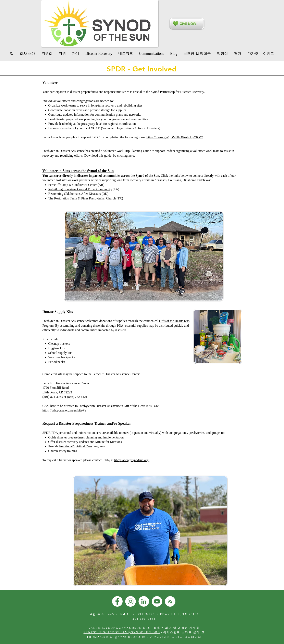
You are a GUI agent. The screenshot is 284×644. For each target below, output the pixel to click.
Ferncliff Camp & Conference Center (72, 185)
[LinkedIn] (144, 601)
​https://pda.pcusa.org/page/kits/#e (64, 410)
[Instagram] (131, 601)
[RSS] (170, 601)
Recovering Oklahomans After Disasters (74, 194)
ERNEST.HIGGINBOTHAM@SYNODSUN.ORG (122, 632)
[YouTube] (157, 601)
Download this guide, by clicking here (109, 156)
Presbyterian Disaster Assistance (64, 151)
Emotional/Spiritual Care (75, 446)
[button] (99, 54)
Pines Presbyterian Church (98, 198)
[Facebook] (117, 601)
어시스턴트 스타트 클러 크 (184, 632)
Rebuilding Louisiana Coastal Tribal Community (80, 189)
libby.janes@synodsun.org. (132, 460)
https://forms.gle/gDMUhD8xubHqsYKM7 (175, 137)
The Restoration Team (63, 198)
